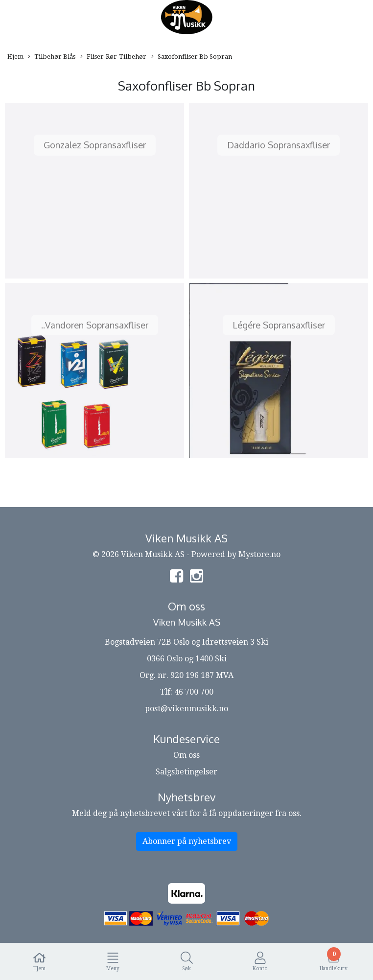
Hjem (15, 57)
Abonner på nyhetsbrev (187, 841)
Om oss (186, 755)
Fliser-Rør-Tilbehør (113, 57)
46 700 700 (194, 692)
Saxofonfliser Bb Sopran (192, 57)
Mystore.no (259, 554)
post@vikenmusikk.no (186, 709)
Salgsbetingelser (186, 772)
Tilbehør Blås (52, 57)
